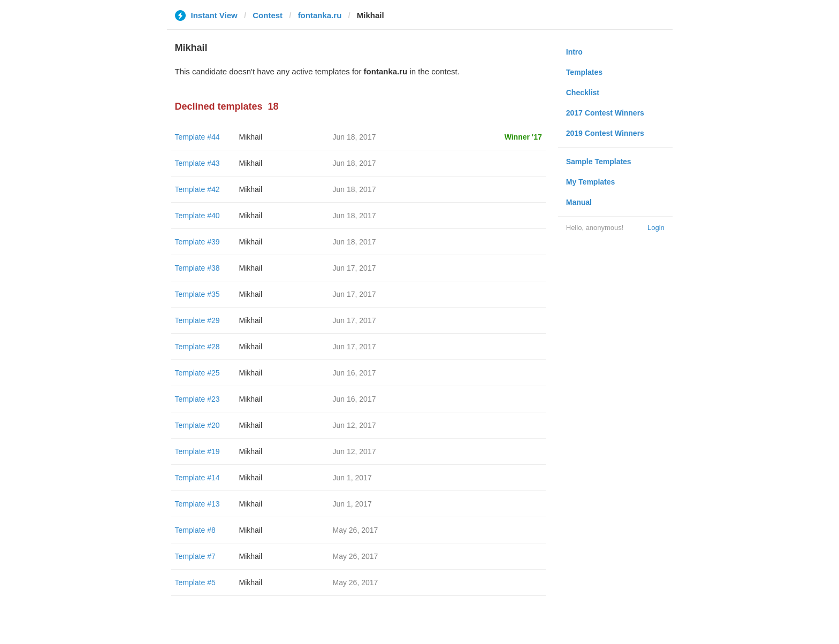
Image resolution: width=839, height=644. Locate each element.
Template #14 (197, 478)
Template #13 (197, 504)
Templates (584, 72)
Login (656, 228)
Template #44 (197, 137)
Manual (579, 202)
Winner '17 (523, 137)
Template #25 (197, 373)
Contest (268, 15)
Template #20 (197, 425)
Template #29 (197, 320)
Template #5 (195, 582)
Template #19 (197, 451)
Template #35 (197, 294)
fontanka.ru (320, 15)
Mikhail (251, 137)
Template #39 (197, 242)
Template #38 (197, 268)
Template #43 (197, 163)
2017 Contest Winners (605, 113)
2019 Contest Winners (605, 133)
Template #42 (197, 189)
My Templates (591, 182)
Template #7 (195, 556)
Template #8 (195, 530)
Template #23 (197, 399)
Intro (574, 52)
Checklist (583, 93)
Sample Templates (599, 162)
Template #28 (197, 347)
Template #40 (197, 216)
